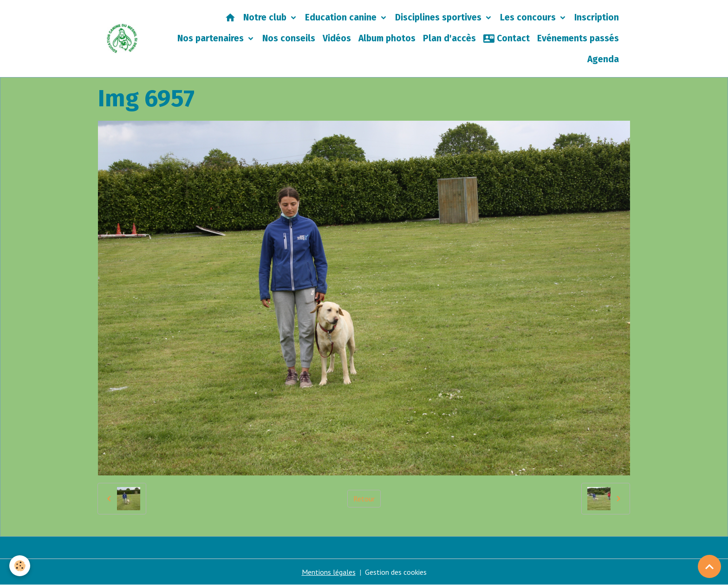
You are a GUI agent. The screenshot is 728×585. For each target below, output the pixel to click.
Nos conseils (289, 38)
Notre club (266, 17)
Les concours (529, 17)
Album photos (387, 38)
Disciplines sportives (439, 17)
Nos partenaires (212, 38)
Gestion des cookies (396, 572)
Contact (507, 39)
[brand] (122, 39)
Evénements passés (578, 38)
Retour (364, 499)
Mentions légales (329, 572)
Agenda (603, 59)
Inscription (597, 17)
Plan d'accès (449, 38)
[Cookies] (20, 566)
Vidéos (337, 38)
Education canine (342, 17)
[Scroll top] (709, 566)
